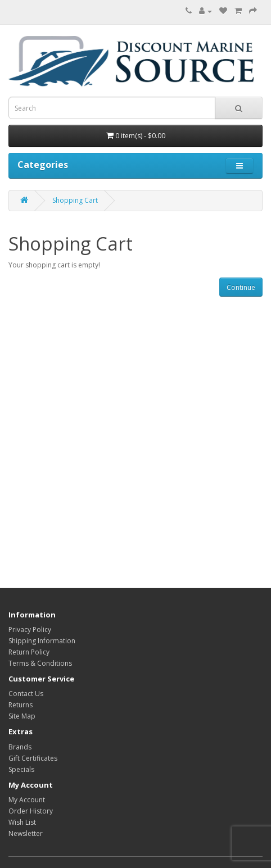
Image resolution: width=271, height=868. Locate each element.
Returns (21, 705)
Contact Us (26, 694)
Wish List (22, 822)
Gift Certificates (33, 758)
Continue (241, 287)
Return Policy (29, 652)
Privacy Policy (30, 630)
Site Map (22, 716)
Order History (31, 811)
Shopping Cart (75, 200)
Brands (20, 747)
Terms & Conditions (40, 663)
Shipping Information (42, 641)
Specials (21, 769)
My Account (27, 800)
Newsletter (26, 833)
